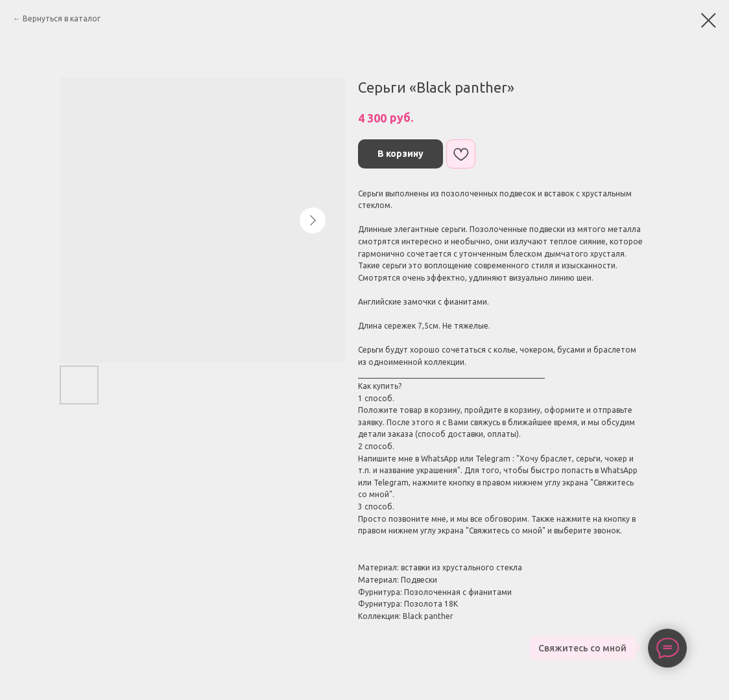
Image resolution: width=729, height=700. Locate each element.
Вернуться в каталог (62, 18)
